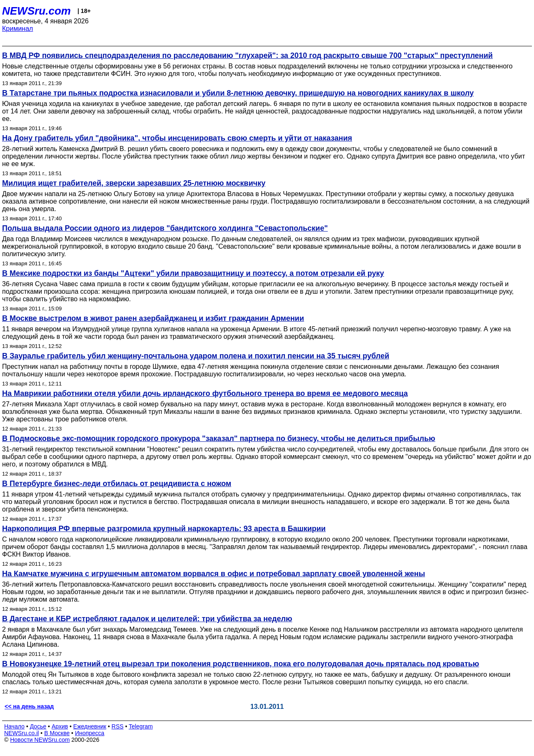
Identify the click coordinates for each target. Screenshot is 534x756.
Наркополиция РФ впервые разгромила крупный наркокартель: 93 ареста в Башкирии (164, 529)
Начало (14, 726)
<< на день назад (29, 706)
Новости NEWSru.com (40, 740)
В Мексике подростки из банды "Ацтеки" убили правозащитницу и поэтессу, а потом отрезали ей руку (193, 273)
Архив (60, 726)
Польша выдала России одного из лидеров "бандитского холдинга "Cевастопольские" (165, 228)
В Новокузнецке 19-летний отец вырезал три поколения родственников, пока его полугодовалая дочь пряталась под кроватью (241, 664)
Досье (38, 726)
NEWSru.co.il (21, 733)
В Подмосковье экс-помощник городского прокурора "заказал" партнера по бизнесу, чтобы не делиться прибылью (219, 438)
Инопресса (90, 733)
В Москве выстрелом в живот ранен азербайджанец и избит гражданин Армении (153, 318)
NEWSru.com (37, 11)
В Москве (57, 733)
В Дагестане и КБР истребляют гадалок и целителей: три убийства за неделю (147, 619)
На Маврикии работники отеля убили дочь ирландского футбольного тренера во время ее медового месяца (205, 393)
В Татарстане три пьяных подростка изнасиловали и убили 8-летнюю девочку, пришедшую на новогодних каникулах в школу (238, 93)
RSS (117, 726)
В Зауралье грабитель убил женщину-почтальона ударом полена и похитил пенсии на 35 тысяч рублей (196, 356)
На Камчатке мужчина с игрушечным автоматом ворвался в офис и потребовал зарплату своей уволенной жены (214, 574)
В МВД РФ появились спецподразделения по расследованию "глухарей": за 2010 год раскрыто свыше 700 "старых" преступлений (247, 55)
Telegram (141, 726)
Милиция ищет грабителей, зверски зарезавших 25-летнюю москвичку (134, 183)
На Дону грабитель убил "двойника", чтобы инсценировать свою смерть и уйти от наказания (177, 138)
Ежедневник (90, 726)
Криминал (18, 29)
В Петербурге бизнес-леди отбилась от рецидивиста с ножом (117, 484)
